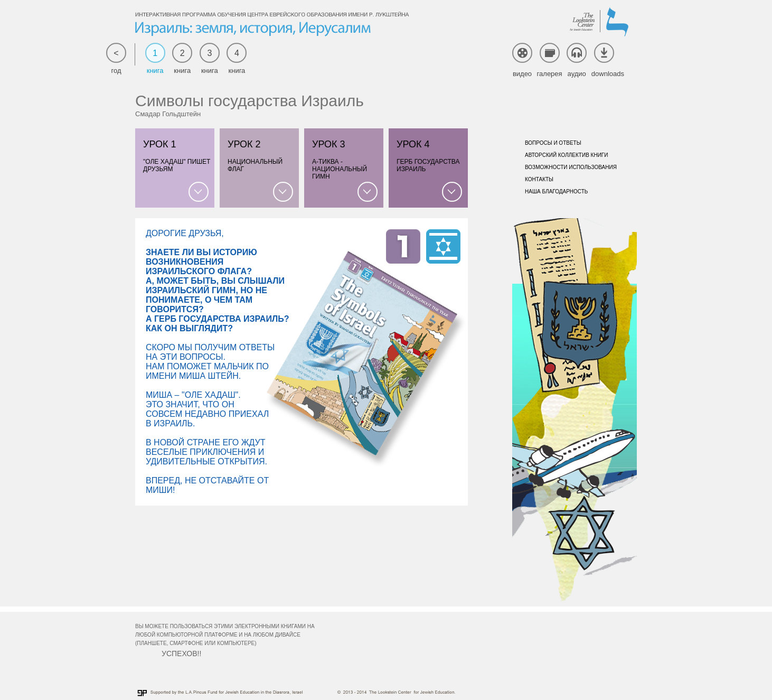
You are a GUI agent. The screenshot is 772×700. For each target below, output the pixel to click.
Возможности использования (571, 167)
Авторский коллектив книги (566, 155)
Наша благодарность (556, 192)
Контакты (539, 179)
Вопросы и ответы (553, 143)
